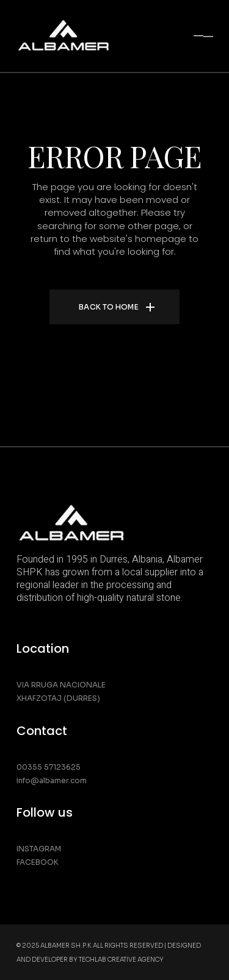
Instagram (39, 849)
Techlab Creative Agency (121, 960)
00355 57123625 (49, 767)
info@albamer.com (52, 780)
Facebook (38, 862)
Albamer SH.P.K (66, 946)
